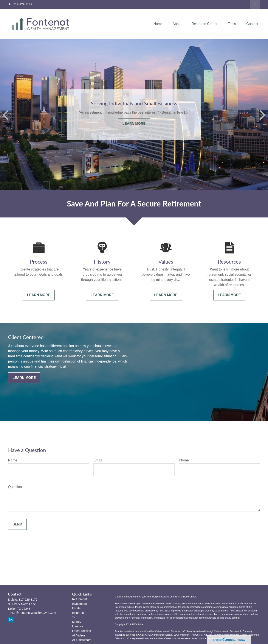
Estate (76, 608)
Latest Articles (81, 631)
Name (13, 460)
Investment (79, 604)
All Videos (79, 635)
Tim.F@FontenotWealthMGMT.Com (32, 613)
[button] (158, 24)
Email (98, 460)
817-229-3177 (20, 4)
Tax (74, 617)
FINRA (193, 635)
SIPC (200, 635)
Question (15, 487)
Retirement (79, 599)
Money (77, 622)
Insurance (79, 613)
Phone (184, 460)
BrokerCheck (189, 597)
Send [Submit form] (17, 524)
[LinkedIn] (255, 4)
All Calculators (82, 640)
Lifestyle (78, 626)
